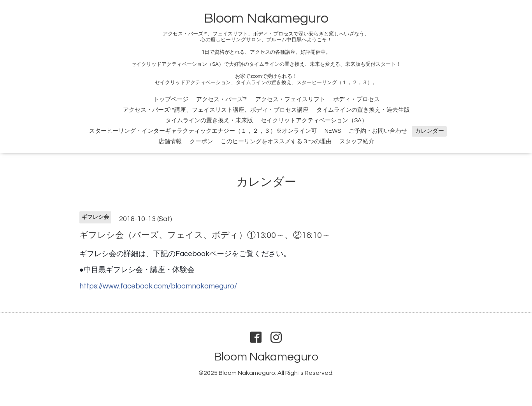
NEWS (333, 131)
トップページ (171, 99)
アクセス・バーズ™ (222, 99)
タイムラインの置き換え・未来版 (209, 120)
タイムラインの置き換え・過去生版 (363, 110)
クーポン (201, 141)
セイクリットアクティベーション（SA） (314, 120)
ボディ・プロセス (356, 99)
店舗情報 (170, 141)
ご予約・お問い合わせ (378, 131)
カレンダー (429, 131)
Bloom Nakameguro (266, 18)
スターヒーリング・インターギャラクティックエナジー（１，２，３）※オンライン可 (203, 131)
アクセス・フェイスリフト (290, 99)
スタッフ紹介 (357, 141)
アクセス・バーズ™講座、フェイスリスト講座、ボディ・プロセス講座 (216, 110)
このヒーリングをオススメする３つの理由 (276, 141)
